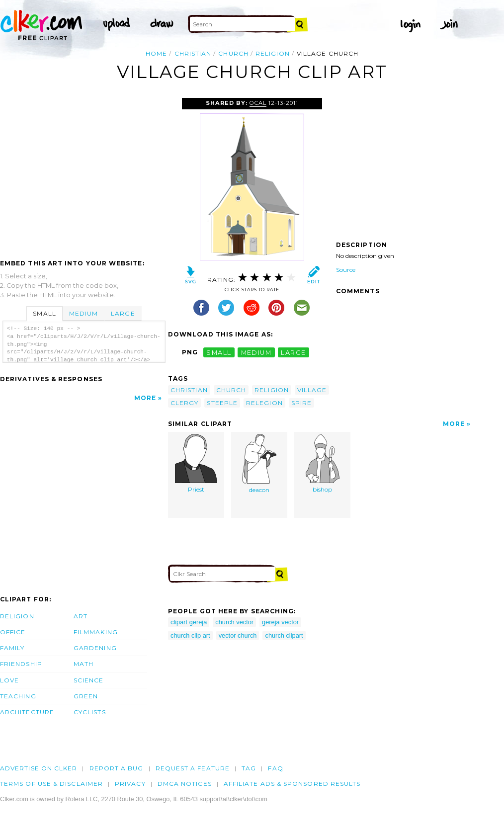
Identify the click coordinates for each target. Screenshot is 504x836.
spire (301, 403)
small (219, 352)
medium (256, 352)
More (145, 398)
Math (84, 664)
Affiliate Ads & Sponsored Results (292, 784)
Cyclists (90, 712)
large (293, 352)
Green (86, 696)
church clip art (190, 635)
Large (123, 313)
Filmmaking (96, 632)
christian (193, 53)
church (233, 53)
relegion (264, 403)
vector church (238, 635)
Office (13, 632)
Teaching (18, 696)
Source (346, 270)
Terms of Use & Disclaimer (51, 784)
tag (249, 768)
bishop (323, 463)
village (312, 390)
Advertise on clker (39, 768)
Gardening (95, 648)
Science (89, 680)
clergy (184, 403)
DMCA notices (185, 784)
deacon (259, 464)
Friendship (21, 664)
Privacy (130, 784)
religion (273, 53)
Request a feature (193, 768)
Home (156, 53)
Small (44, 313)
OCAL (258, 103)
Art (81, 616)
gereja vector (280, 622)
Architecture (27, 712)
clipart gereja (189, 622)
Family (12, 648)
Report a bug (117, 768)
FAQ (275, 768)
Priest (196, 463)
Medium (84, 313)
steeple (222, 403)
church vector (234, 622)
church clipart (284, 635)
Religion (17, 616)
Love (9, 680)
